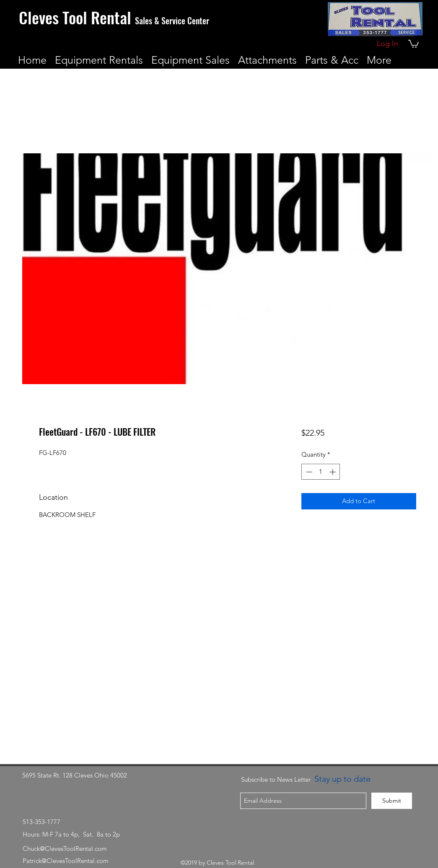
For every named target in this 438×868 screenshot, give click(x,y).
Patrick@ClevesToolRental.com (66, 861)
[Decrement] (308, 472)
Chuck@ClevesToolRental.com (65, 849)
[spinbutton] (321, 472)
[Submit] (392, 801)
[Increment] (333, 472)
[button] (413, 43)
